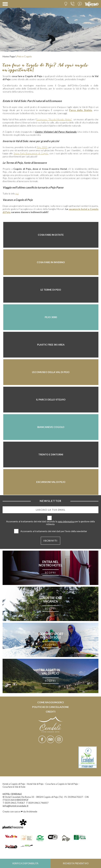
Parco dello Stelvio (81, 110)
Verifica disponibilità (25, 863)
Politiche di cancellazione (50, 707)
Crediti (51, 712)
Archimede (32, 812)
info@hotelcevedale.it (15, 806)
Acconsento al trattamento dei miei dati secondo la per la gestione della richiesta (50, 523)
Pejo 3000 (42, 147)
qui (17, 194)
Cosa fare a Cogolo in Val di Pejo (62, 784)
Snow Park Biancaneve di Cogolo (31, 153)
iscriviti (50, 541)
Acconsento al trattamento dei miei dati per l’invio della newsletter (54, 531)
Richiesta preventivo (76, 863)
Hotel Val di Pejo (35, 784)
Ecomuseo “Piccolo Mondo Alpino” (54, 119)
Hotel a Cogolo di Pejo (14, 784)
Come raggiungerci (51, 702)
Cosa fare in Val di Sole (14, 787)
